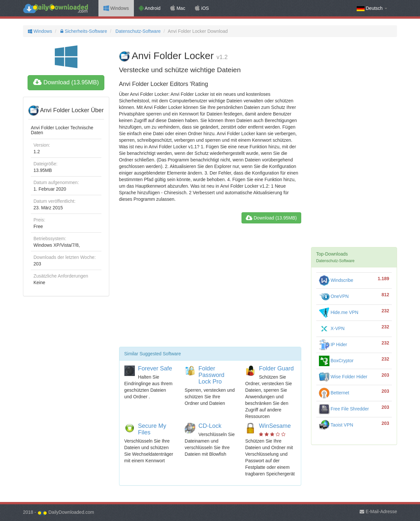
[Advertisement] (210, 288)
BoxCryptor (336, 361)
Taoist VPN (336, 425)
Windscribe (336, 280)
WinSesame (275, 426)
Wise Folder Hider (343, 377)
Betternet (334, 393)
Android (150, 8)
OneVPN (334, 296)
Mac (178, 8)
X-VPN (332, 328)
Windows (116, 8)
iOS (202, 8)
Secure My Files (152, 429)
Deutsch (372, 8)
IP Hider (333, 344)
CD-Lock (210, 426)
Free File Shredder (344, 409)
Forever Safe (155, 368)
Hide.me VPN (339, 312)
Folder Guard (276, 368)
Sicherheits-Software (83, 31)
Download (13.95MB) (66, 82)
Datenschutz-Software (137, 31)
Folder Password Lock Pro (211, 375)
